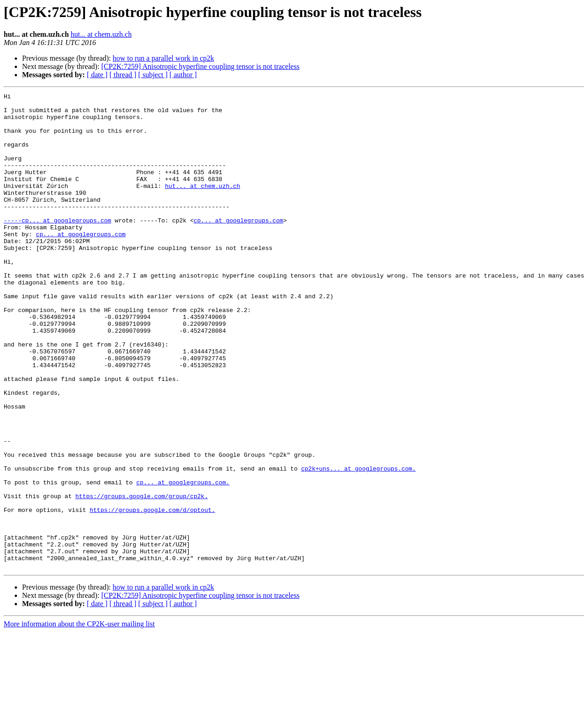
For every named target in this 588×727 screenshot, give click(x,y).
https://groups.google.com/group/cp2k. (142, 577)
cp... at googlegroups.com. (183, 561)
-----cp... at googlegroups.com (57, 246)
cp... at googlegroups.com (238, 246)
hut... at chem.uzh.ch (101, 34)
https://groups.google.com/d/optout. (152, 594)
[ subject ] (153, 75)
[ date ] (97, 75)
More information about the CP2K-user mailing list (79, 719)
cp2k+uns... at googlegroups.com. (358, 544)
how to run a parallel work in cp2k (163, 58)
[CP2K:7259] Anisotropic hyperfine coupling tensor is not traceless (200, 66)
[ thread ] (123, 75)
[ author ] (183, 75)
